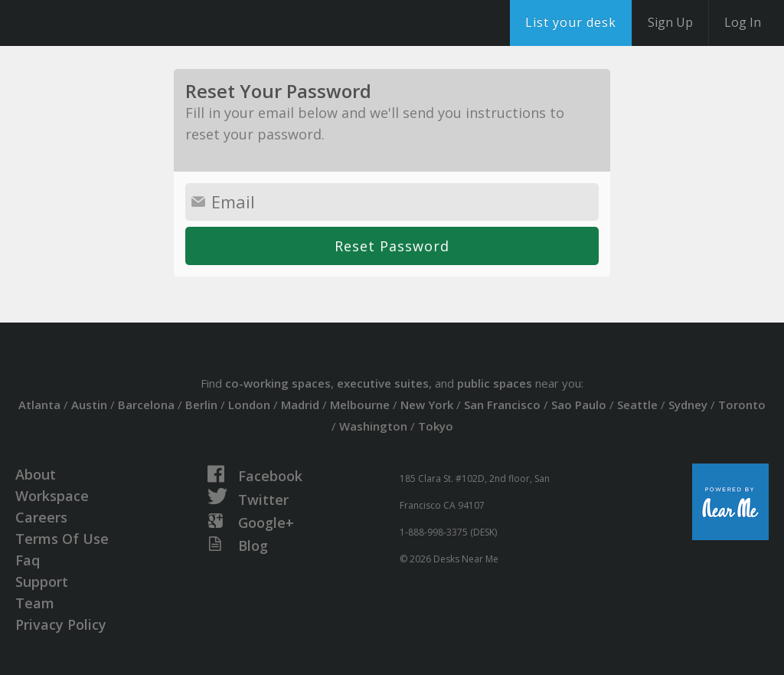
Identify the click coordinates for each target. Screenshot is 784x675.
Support (42, 582)
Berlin (201, 405)
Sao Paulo (579, 405)
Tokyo (436, 426)
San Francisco (502, 405)
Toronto (742, 405)
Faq (28, 560)
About (36, 474)
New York (427, 405)
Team (35, 603)
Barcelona (146, 405)
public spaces (495, 383)
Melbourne (360, 405)
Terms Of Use (62, 539)
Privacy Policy (61, 624)
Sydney (688, 405)
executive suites (383, 383)
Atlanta (39, 405)
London (249, 405)
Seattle (637, 405)
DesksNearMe (107, 23)
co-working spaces (278, 383)
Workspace (52, 496)
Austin (89, 405)
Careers (41, 517)
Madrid (300, 405)
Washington (373, 426)
